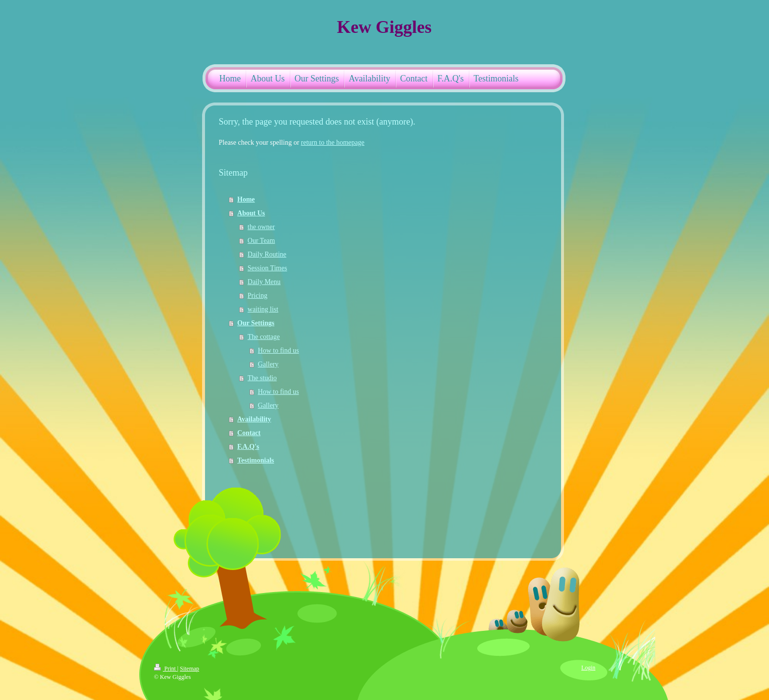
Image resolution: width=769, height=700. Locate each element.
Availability (254, 419)
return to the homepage (333, 143)
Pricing (257, 296)
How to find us (279, 350)
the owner (261, 227)
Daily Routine (267, 254)
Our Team (261, 241)
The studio (262, 378)
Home (246, 199)
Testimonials (256, 460)
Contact (249, 433)
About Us (251, 213)
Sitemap (190, 669)
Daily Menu (264, 282)
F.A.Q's (248, 447)
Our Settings (256, 323)
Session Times (268, 268)
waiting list (263, 309)
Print (166, 669)
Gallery (268, 364)
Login (588, 668)
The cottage (264, 337)
